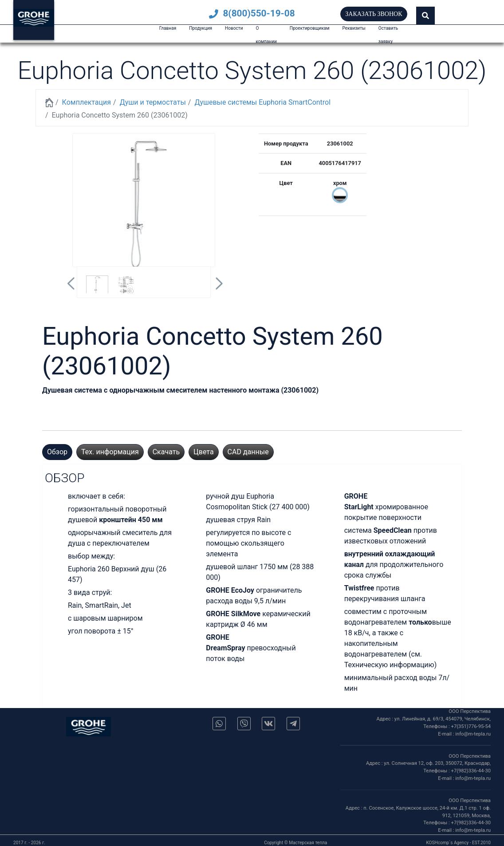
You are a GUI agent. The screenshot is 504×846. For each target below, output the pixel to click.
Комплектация (87, 102)
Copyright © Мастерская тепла (295, 843)
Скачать (166, 452)
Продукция (201, 28)
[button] (425, 16)
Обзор (57, 452)
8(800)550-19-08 (252, 13)
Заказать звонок (374, 14)
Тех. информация (110, 452)
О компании (266, 35)
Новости (234, 28)
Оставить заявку (388, 35)
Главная (168, 28)
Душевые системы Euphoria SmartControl (262, 102)
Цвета (204, 452)
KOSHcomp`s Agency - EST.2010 (458, 843)
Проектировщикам (310, 28)
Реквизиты (354, 28)
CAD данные (248, 452)
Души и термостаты (153, 102)
